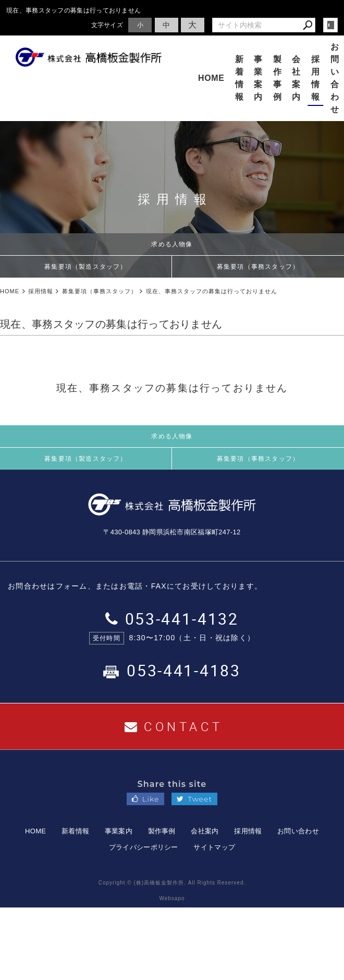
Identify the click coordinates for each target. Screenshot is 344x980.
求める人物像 (172, 244)
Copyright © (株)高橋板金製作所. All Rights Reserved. (172, 883)
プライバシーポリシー (144, 847)
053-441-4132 (172, 619)
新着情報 (239, 78)
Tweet (194, 799)
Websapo (172, 898)
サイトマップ (214, 847)
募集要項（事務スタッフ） (258, 267)
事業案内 (258, 78)
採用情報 (316, 78)
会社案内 (296, 78)
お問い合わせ (298, 831)
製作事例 (278, 78)
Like (146, 799)
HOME (211, 78)
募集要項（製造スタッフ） (85, 267)
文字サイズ (107, 25)
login (330, 25)
